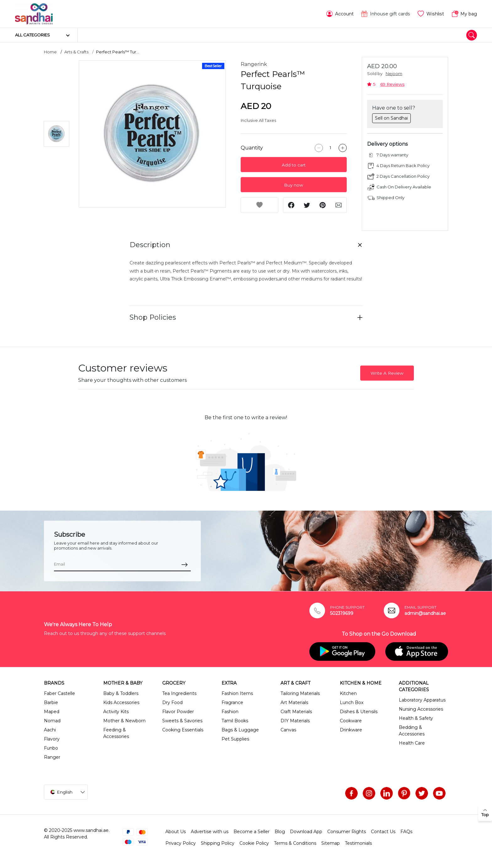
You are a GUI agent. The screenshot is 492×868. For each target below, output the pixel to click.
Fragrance (232, 703)
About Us (176, 832)
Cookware (351, 721)
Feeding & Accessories (116, 733)
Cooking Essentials (183, 730)
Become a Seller (251, 832)
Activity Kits (116, 712)
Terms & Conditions (295, 843)
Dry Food (172, 703)
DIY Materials (295, 721)
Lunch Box (352, 703)
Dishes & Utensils (359, 712)
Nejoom (394, 74)
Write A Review (387, 373)
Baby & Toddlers (121, 693)
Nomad (52, 721)
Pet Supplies (235, 739)
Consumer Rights (347, 832)
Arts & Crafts (76, 52)
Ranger (52, 757)
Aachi (50, 730)
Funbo (51, 748)
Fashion (230, 712)
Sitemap (331, 843)
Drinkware (351, 730)
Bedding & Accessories (412, 731)
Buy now (294, 185)
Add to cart (294, 165)
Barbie (51, 703)
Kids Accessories (121, 703)
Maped (52, 712)
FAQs (406, 832)
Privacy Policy (181, 843)
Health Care (412, 743)
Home (50, 52)
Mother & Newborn (124, 721)
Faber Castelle (59, 693)
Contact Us (383, 832)
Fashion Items (237, 693)
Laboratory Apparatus (422, 700)
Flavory (52, 739)
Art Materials (294, 703)
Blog (280, 832)
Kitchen (348, 693)
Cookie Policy (254, 843)
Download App (306, 832)
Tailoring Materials (300, 693)
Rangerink (254, 64)
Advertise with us (210, 832)
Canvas (288, 730)
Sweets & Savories (182, 721)
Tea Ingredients (179, 693)
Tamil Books (235, 721)
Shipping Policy (218, 843)
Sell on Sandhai (391, 118)
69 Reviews (392, 84)
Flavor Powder (178, 712)
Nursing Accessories (421, 709)
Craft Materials (296, 712)
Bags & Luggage (240, 730)
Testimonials (358, 843)
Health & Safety (416, 718)
